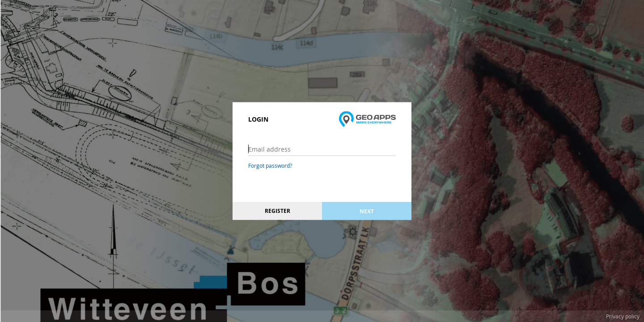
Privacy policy (623, 316)
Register (278, 211)
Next (367, 211)
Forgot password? (270, 165)
